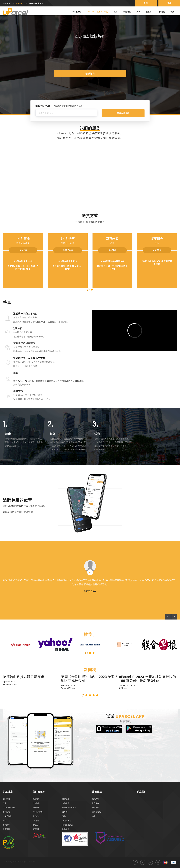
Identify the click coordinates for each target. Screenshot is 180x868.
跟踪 (116, 12)
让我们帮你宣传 (9, 808)
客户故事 (6, 825)
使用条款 (96, 803)
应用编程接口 (97, 812)
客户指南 (6, 812)
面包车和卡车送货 (69, 808)
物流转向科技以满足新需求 (24, 677)
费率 (138, 12)
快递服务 (36, 799)
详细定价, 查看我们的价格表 (90, 222)
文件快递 (66, 799)
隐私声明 (96, 799)
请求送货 (90, 74)
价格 (5, 803)
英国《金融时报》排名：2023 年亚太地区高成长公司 (89, 679)
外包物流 (36, 803)
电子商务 (36, 808)
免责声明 (96, 808)
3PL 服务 (36, 821)
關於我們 (6, 799)
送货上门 (36, 825)
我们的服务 (77, 12)
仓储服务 (66, 803)
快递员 (162, 12)
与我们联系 (40, 322)
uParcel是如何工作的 (98, 12)
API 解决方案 (38, 812)
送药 (64, 816)
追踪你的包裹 (123, 113)
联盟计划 (6, 829)
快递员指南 (7, 816)
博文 (172, 12)
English (33, 4)
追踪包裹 (7, 3)
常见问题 (127, 12)
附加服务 (66, 829)
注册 (146, 3)
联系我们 (150, 12)
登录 (169, 3)
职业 (94, 816)
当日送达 (36, 816)
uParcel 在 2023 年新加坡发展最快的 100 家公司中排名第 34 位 (148, 679)
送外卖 (65, 812)
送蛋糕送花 (67, 821)
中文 (42, 4)
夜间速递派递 (68, 825)
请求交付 (20, 4)
